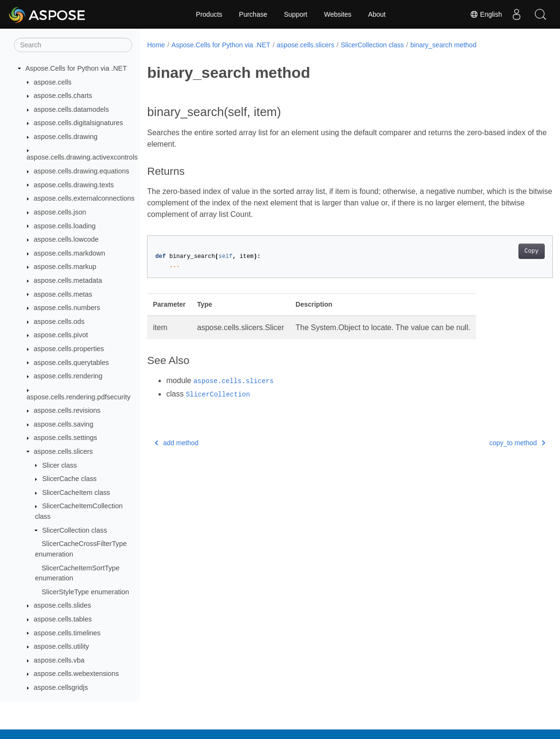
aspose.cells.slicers (63, 451)
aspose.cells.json (60, 212)
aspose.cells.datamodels (72, 109)
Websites (338, 14)
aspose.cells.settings (66, 438)
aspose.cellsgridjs (61, 687)
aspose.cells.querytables (72, 363)
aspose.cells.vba (59, 660)
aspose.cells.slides (63, 605)
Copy (503, 251)
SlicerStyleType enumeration (85, 592)
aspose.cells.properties (69, 349)
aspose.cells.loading (65, 226)
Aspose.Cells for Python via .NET (76, 68)
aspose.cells (53, 82)
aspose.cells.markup (65, 267)
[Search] (73, 45)
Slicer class (59, 465)
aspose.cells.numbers (67, 308)
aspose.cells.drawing (66, 137)
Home (156, 45)
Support (296, 14)
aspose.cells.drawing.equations (82, 171)
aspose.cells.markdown (70, 253)
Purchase (253, 14)
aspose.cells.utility (62, 646)
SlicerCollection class (74, 530)
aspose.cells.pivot (61, 335)
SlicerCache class (69, 479)
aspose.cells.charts (63, 96)
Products (209, 14)
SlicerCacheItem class (76, 493)
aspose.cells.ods (59, 321)
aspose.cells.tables (63, 619)
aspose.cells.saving (64, 424)
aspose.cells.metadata (68, 280)
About (377, 14)
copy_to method (489, 443)
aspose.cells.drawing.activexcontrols (82, 157)
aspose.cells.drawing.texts (74, 185)
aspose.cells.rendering (68, 376)
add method (176, 443)
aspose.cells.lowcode (66, 239)
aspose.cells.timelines (67, 633)
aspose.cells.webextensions (76, 674)
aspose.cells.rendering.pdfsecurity (79, 397)
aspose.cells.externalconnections (84, 198)
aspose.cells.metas (63, 294)
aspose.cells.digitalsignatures (79, 123)
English (486, 14)
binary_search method (443, 45)
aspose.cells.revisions (67, 410)
